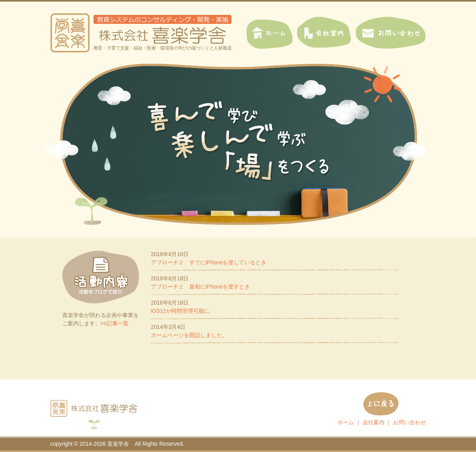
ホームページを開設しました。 (189, 335)
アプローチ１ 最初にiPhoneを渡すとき (201, 287)
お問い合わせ (410, 422)
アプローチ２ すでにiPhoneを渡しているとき (209, 262)
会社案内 (374, 422)
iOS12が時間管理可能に (181, 311)
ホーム (346, 422)
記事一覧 (118, 323)
